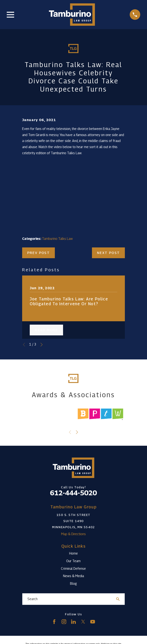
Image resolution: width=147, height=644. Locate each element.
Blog (73, 584)
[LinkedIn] (73, 622)
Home (73, 553)
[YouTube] (93, 622)
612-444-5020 (73, 493)
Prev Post (39, 253)
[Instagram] (64, 622)
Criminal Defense (73, 569)
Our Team (73, 561)
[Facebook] (54, 622)
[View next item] (42, 345)
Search (32, 599)
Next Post (109, 253)
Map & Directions (73, 534)
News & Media (73, 576)
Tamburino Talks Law (57, 239)
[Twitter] (83, 622)
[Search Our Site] (118, 599)
